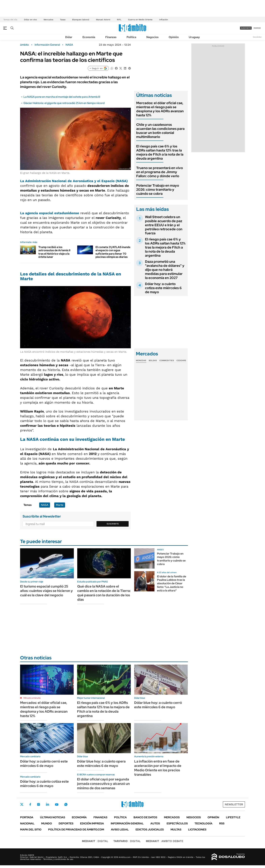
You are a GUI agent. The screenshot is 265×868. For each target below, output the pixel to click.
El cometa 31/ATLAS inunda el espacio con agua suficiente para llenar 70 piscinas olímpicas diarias (113, 252)
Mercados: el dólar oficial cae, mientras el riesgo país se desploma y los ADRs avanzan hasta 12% (160, 109)
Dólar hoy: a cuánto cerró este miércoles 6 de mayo (44, 764)
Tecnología (203, 823)
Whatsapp (66, 804)
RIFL (119, 20)
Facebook (30, 804)
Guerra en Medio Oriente (140, 20)
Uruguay (194, 37)
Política (131, 37)
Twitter (22, 804)
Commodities (167, 360)
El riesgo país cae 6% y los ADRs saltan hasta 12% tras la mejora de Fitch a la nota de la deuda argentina (160, 152)
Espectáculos (177, 823)
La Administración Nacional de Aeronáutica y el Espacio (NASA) (74, 181)
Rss (222, 823)
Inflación (164, 20)
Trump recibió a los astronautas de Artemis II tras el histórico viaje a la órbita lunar (54, 252)
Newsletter (257, 37)
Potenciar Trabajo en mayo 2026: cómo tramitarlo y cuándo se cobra (158, 190)
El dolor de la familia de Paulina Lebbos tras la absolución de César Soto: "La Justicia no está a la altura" (172, 583)
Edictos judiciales (150, 830)
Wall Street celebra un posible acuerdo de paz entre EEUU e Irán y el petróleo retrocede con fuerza (164, 225)
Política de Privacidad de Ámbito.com (76, 830)
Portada (27, 817)
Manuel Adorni (103, 20)
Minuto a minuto (32, 698)
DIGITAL (95, 841)
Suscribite (113, 524)
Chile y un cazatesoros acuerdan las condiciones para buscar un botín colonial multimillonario (160, 131)
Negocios (152, 37)
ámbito (25, 45)
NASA (69, 45)
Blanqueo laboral (81, 20)
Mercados (48, 20)
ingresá (257, 28)
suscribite (246, 28)
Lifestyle (233, 817)
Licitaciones (197, 830)
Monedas (141, 360)
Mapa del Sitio (31, 830)
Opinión (174, 37)
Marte (60, 505)
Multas (176, 830)
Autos (155, 823)
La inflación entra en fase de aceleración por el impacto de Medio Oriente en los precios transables (158, 768)
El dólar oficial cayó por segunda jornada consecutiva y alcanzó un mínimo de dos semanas (103, 784)
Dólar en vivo (30, 20)
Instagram (39, 804)
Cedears (181, 360)
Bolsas (153, 360)
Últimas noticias (53, 817)
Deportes (66, 823)
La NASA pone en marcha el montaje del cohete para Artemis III (62, 97)
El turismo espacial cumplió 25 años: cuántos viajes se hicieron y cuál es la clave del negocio (46, 591)
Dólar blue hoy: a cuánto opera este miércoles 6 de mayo (101, 764)
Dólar (69, 37)
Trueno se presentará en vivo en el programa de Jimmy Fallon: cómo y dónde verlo (160, 172)
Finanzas (111, 37)
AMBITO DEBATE (165, 841)
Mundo (47, 823)
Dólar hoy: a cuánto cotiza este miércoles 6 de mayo (163, 288)
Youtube (57, 805)
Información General (47, 45)
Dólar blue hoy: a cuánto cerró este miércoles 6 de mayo (158, 705)
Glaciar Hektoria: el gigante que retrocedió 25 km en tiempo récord (64, 103)
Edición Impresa (92, 823)
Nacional (27, 823)
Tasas (63, 20)
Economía (89, 37)
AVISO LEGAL (120, 830)
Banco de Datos (145, 817)
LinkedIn (47, 804)
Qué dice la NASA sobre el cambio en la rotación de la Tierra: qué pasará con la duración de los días (104, 593)
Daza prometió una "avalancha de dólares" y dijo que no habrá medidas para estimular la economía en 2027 (165, 270)
